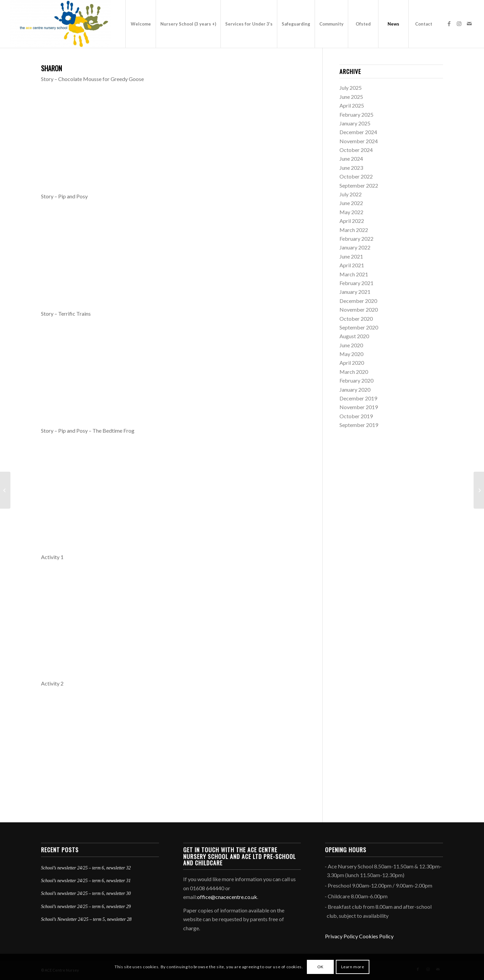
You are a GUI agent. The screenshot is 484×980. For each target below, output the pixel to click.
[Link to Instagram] (459, 24)
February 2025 (356, 114)
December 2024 (358, 132)
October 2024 (356, 150)
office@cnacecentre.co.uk (227, 897)
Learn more (353, 967)
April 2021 (352, 265)
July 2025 (351, 88)
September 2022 (359, 185)
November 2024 (359, 141)
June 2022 (351, 203)
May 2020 (351, 354)
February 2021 (356, 283)
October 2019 (356, 416)
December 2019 (358, 398)
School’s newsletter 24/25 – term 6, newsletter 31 (86, 881)
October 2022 (356, 176)
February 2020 (356, 380)
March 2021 (354, 274)
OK (320, 967)
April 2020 (352, 363)
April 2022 (352, 221)
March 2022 (354, 230)
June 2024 (351, 159)
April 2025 (352, 105)
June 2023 (351, 168)
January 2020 (355, 389)
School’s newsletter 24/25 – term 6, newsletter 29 (86, 907)
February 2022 (356, 239)
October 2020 (356, 319)
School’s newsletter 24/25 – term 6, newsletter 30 (86, 893)
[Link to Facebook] (449, 24)
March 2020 (354, 372)
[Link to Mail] (469, 24)
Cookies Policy (376, 936)
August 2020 (354, 336)
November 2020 (359, 309)
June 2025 (351, 97)
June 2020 (351, 345)
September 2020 (359, 327)
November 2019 (359, 407)
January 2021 (355, 292)
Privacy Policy (341, 936)
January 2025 (355, 123)
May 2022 (351, 212)
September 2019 (359, 425)
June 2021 (351, 256)
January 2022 (355, 247)
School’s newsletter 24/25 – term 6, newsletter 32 (86, 868)
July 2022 (351, 194)
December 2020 (358, 301)
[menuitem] (140, 24)
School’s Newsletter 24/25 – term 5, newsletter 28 (86, 919)
